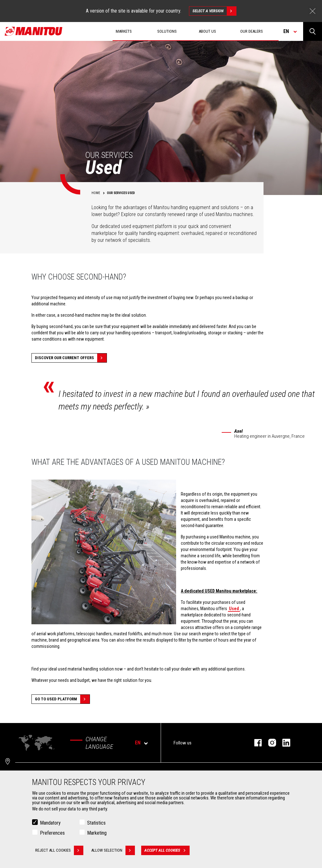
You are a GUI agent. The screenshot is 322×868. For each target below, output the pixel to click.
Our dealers (252, 31)
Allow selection (113, 850)
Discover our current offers (71, 358)
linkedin (283, 743)
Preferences (52, 833)
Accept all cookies (167, 850)
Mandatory (50, 823)
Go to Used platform (62, 699)
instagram (269, 743)
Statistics (96, 823)
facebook (255, 743)
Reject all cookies (59, 850)
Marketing (97, 833)
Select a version (214, 11)
